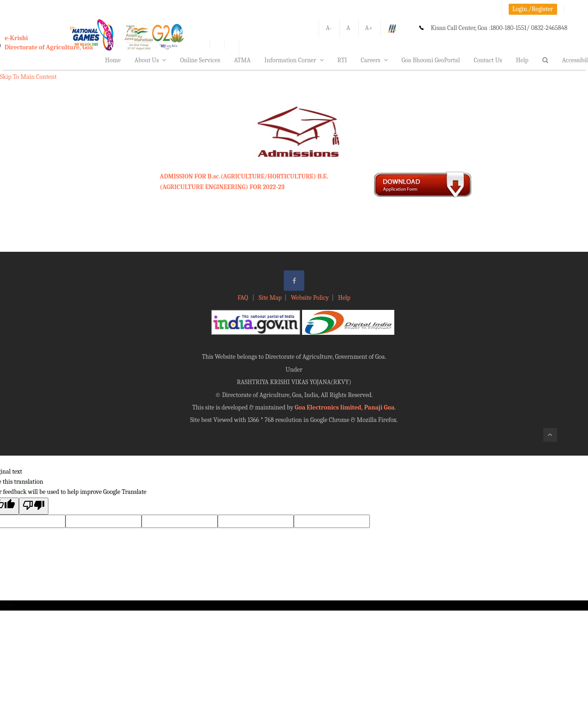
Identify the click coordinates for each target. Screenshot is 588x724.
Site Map (270, 298)
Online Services (200, 60)
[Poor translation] (34, 506)
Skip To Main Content (28, 77)
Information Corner (294, 60)
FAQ (244, 298)
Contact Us (488, 60)
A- (329, 28)
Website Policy (310, 298)
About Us (151, 60)
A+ (369, 28)
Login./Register (533, 9)
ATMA (242, 60)
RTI (342, 60)
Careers (374, 60)
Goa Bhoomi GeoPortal (431, 60)
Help (522, 60)
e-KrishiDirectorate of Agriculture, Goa (49, 43)
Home (113, 60)
